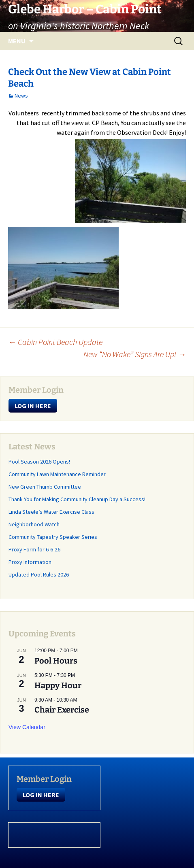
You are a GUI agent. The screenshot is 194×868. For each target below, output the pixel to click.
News (21, 96)
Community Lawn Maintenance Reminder (57, 474)
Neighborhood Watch (34, 524)
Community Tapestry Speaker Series (53, 537)
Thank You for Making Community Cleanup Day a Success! (77, 499)
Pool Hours (56, 661)
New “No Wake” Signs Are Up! (135, 354)
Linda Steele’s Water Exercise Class (51, 512)
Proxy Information (30, 562)
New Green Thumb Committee (45, 487)
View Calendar (27, 727)
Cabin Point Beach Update (55, 342)
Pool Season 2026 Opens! (39, 462)
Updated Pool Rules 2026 (39, 574)
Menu (17, 41)
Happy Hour (58, 685)
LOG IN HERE (33, 406)
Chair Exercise (62, 710)
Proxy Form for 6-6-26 (34, 549)
